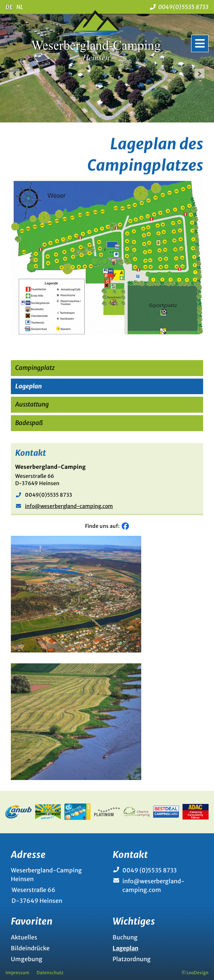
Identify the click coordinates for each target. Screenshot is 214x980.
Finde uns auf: (103, 526)
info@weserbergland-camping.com (69, 506)
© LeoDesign (195, 973)
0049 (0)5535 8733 (150, 870)
